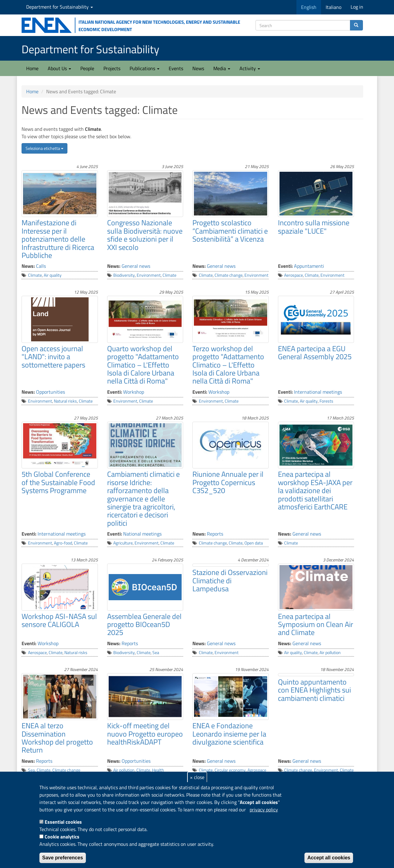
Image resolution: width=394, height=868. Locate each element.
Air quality (53, 275)
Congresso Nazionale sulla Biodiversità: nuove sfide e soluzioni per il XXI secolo (145, 235)
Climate (35, 275)
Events (176, 68)
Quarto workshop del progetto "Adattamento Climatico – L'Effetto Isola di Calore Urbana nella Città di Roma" (143, 365)
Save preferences (63, 858)
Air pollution (330, 653)
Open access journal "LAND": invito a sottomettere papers (53, 357)
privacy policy (264, 810)
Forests (326, 401)
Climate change (229, 275)
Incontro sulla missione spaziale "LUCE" (314, 227)
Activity (250, 68)
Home (32, 68)
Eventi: (285, 266)
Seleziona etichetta (44, 148)
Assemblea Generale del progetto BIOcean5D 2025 (144, 624)
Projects (112, 68)
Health (158, 770)
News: (28, 266)
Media (222, 68)
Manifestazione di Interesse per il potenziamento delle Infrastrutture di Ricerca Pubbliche (58, 239)
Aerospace (293, 275)
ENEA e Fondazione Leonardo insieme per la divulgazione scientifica (229, 734)
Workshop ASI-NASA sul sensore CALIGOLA (59, 620)
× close (197, 777)
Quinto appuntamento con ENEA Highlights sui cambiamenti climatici (314, 690)
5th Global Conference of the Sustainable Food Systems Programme (58, 482)
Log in (357, 7)
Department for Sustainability (60, 7)
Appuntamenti (309, 266)
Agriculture (123, 543)
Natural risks (65, 401)
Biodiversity (124, 275)
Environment (149, 275)
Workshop (134, 392)
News (198, 68)
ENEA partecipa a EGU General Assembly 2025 (315, 352)
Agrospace (257, 770)
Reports (215, 534)
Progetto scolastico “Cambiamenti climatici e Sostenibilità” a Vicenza (230, 231)
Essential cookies (63, 822)
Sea (156, 653)
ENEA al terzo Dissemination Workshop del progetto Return (57, 738)
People (87, 68)
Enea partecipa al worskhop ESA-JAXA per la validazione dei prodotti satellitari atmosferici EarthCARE (315, 490)
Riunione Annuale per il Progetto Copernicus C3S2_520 (228, 482)
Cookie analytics (62, 837)
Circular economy (230, 770)
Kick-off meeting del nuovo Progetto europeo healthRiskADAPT (145, 734)
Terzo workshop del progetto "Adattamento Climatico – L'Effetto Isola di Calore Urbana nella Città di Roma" (228, 365)
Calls (41, 266)
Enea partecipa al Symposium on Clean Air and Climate (316, 624)
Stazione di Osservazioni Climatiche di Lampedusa (230, 580)
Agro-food (63, 543)
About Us (59, 68)
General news (136, 266)
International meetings (318, 392)
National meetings (142, 534)
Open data (254, 543)
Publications (145, 68)
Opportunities (50, 392)
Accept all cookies (329, 858)
